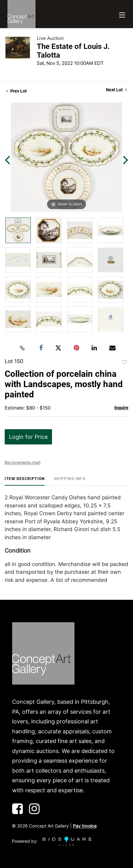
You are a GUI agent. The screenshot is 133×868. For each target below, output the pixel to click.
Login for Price (28, 437)
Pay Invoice (85, 826)
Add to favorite (125, 362)
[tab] (25, 481)
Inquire (121, 408)
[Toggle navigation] (122, 14)
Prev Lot (17, 91)
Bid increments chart (23, 462)
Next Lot (116, 90)
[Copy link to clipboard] (22, 348)
